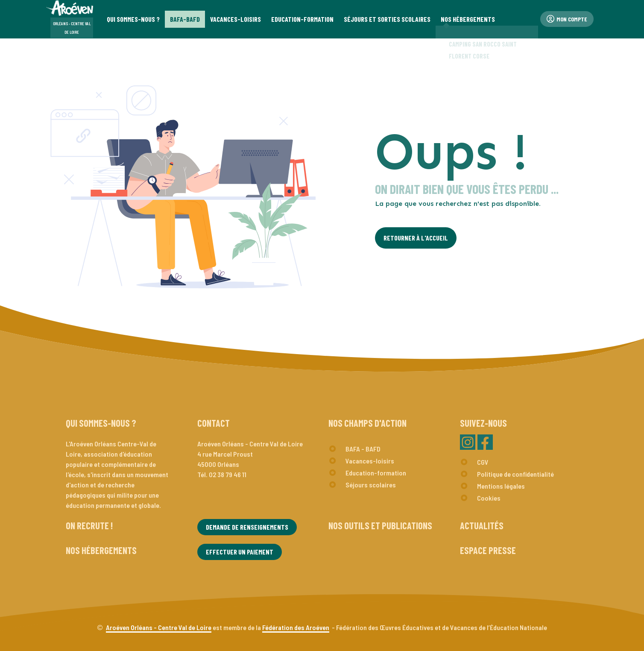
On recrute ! (89, 525)
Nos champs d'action (367, 423)
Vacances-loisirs (370, 461)
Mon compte (567, 19)
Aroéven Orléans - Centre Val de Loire (159, 627)
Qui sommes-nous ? (101, 423)
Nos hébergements (101, 550)
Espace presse (488, 550)
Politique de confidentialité (515, 474)
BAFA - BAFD (363, 449)
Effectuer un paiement (240, 552)
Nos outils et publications (380, 525)
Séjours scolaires (371, 485)
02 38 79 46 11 (228, 474)
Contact (214, 423)
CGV (483, 462)
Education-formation (376, 473)
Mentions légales (501, 486)
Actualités (482, 525)
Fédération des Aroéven (296, 627)
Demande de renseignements (247, 527)
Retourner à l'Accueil (416, 238)
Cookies (489, 498)
